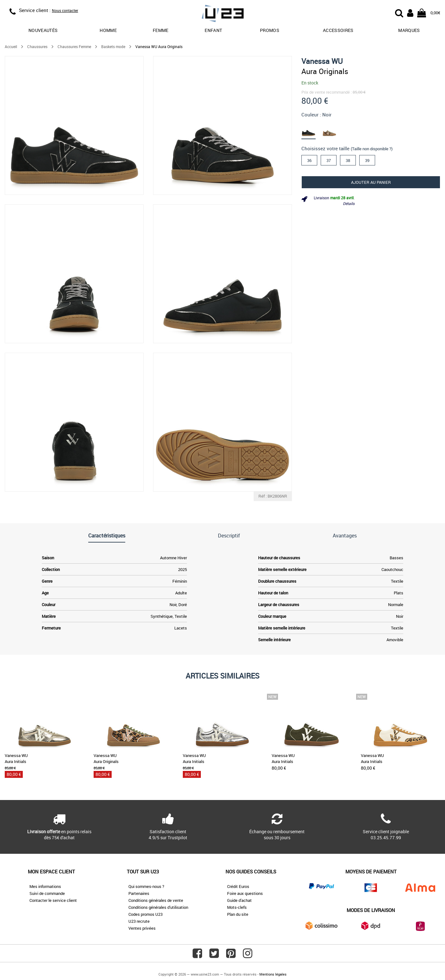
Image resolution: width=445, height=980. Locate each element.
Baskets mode (113, 47)
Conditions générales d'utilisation (158, 907)
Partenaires (139, 893)
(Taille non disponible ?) (372, 149)
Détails (349, 203)
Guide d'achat (239, 900)
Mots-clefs (237, 907)
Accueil (11, 47)
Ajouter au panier (371, 182)
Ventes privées (142, 928)
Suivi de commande (47, 893)
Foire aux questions (245, 893)
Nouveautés (43, 30)
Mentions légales (273, 974)
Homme (108, 30)
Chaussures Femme (74, 47)
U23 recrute (139, 921)
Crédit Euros (238, 886)
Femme (161, 30)
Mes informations (45, 886)
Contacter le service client (53, 900)
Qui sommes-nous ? (146, 886)
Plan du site (238, 914)
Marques (409, 30)
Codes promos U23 (145, 914)
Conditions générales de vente (156, 900)
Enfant (213, 30)
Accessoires (338, 30)
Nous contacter (65, 10)
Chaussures (37, 47)
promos (270, 30)
